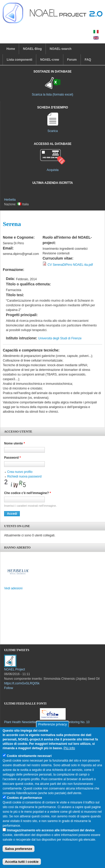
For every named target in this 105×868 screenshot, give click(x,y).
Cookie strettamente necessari (29, 756)
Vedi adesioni (13, 588)
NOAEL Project (15, 669)
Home (11, 49)
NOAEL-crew (50, 60)
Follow (9, 688)
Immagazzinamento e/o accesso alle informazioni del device (51, 830)
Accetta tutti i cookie (22, 862)
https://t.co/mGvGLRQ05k (22, 683)
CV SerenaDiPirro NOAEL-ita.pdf (70, 265)
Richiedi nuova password (24, 476)
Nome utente (15, 443)
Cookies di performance (25, 798)
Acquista (52, 170)
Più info (69, 748)
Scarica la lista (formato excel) (53, 95)
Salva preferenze (19, 849)
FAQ (88, 60)
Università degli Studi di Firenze (60, 338)
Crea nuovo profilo (20, 472)
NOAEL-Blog (32, 49)
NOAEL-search (61, 49)
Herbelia (10, 200)
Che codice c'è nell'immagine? (28, 493)
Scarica (52, 131)
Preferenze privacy (52, 724)
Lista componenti (19, 60)
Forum (72, 60)
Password (12, 458)
